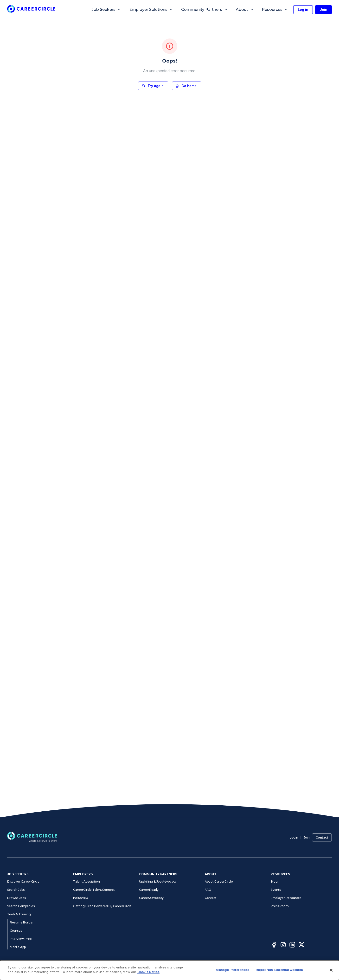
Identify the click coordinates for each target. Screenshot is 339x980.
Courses (16, 931)
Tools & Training (19, 914)
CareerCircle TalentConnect (94, 890)
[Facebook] (274, 945)
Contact (322, 837)
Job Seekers (106, 10)
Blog (274, 881)
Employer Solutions (151, 10)
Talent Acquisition (86, 881)
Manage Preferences (213, 970)
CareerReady (149, 890)
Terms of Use (123, 970)
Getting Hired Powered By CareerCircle (102, 906)
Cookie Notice (241, 970)
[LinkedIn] (292, 945)
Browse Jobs (16, 898)
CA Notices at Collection (271, 970)
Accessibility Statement (177, 970)
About (245, 10)
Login (294, 837)
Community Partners (204, 10)
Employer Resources (286, 898)
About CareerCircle (219, 881)
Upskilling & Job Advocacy (158, 881)
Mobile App (18, 947)
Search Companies (21, 906)
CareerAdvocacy (151, 898)
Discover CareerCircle (23, 881)
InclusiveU (81, 898)
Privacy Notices (147, 970)
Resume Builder (22, 922)
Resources (275, 10)
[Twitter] (301, 945)
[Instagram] (283, 945)
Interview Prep (21, 939)
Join (307, 837)
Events (276, 890)
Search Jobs (16, 890)
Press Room (280, 906)
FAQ (208, 890)
